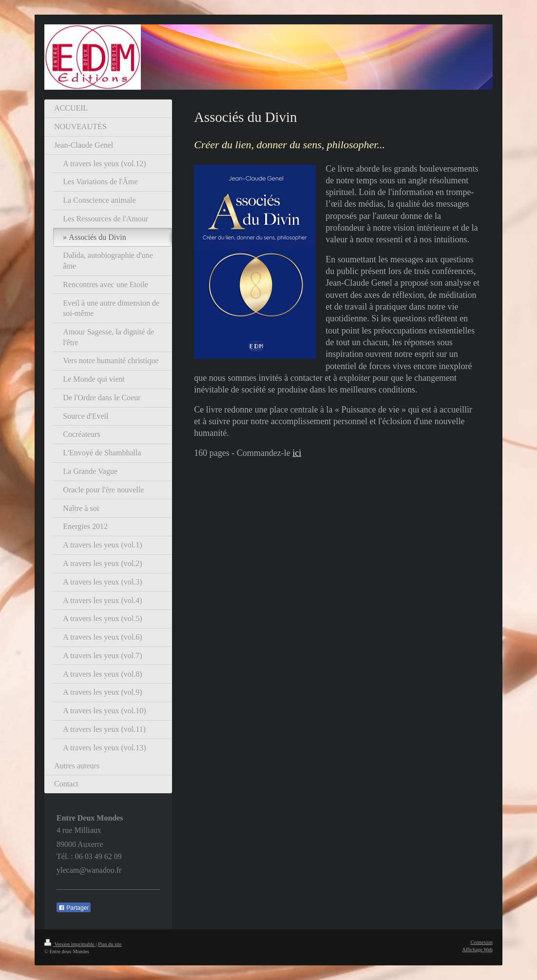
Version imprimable (70, 944)
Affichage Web (477, 950)
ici (297, 453)
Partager (74, 908)
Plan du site (110, 944)
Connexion (481, 942)
